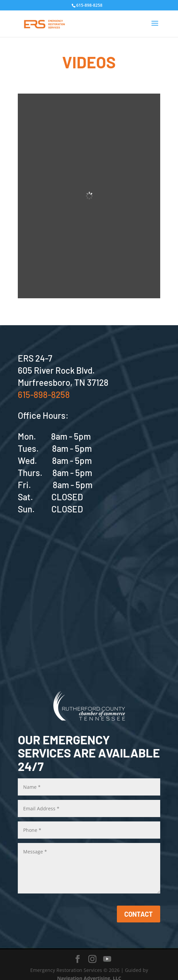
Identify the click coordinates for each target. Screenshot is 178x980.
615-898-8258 (44, 394)
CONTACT (139, 914)
